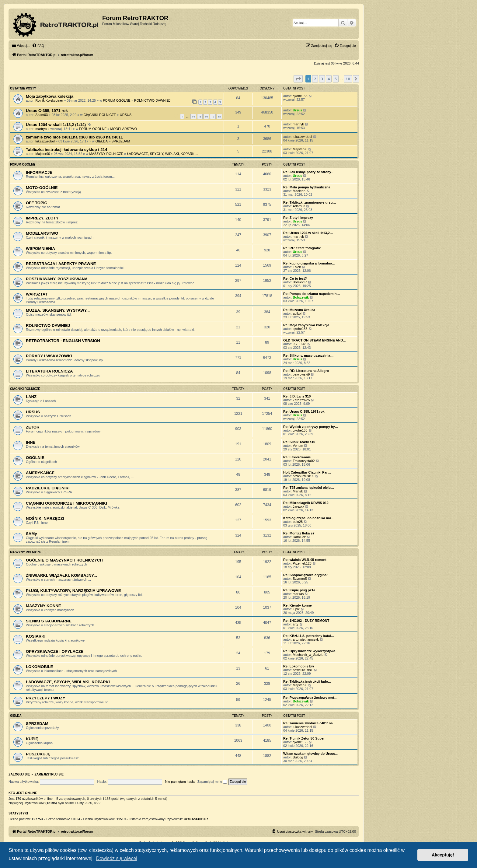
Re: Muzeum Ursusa (299, 310)
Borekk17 (300, 282)
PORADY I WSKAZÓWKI (49, 356)
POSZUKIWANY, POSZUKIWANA (57, 279)
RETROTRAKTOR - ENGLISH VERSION (63, 341)
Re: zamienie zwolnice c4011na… (310, 723)
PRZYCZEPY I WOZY (45, 698)
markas (298, 594)
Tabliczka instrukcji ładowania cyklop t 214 (66, 150)
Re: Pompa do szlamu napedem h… (312, 294)
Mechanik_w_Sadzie (308, 655)
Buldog (298, 757)
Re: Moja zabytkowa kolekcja (306, 325)
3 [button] (322, 79)
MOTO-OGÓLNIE (42, 188)
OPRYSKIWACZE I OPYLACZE (55, 651)
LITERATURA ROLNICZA (49, 371)
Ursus (297, 110)
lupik (296, 609)
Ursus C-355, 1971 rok (47, 111)
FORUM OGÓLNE (117, 100)
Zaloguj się (19, 774)
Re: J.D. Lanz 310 (297, 396)
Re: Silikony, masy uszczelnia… (308, 355)
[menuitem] (38, 46)
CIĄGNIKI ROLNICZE (100, 115)
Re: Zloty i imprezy (298, 218)
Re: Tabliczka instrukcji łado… (307, 681)
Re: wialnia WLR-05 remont (305, 560)
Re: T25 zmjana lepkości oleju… (309, 488)
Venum (298, 446)
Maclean (299, 191)
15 (200, 116)
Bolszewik (301, 297)
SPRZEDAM (121, 141)
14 (193, 116)
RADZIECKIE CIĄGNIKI (48, 488)
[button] (298, 79)
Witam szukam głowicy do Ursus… (311, 754)
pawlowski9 (301, 374)
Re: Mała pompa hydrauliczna (307, 187)
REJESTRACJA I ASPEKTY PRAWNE (61, 264)
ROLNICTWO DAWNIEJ (152, 100)
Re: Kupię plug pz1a (299, 590)
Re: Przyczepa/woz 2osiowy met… (310, 698)
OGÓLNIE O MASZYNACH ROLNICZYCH (64, 560)
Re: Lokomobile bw (299, 666)
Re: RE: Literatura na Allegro (306, 371)
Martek (298, 491)
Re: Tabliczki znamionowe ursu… (310, 202)
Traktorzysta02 (304, 461)
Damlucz (299, 537)
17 (213, 116)
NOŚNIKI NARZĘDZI (45, 518)
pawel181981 (303, 670)
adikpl (297, 313)
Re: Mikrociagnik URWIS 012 (306, 503)
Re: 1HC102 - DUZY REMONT (306, 621)
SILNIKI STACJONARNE (49, 621)
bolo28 (298, 522)
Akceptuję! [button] (443, 855)
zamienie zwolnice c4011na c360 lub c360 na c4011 (74, 137)
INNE (31, 442)
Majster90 (43, 154)
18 (219, 116)
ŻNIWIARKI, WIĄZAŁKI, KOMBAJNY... (61, 575)
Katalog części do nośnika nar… (309, 518)
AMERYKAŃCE (40, 473)
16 (206, 116)
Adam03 (42, 115)
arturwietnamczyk (306, 639)
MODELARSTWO (124, 129)
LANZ (31, 397)
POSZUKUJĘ (38, 754)
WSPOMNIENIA (40, 249)
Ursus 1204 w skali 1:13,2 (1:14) (56, 125)
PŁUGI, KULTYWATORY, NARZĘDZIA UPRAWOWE (73, 591)
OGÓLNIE (35, 458)
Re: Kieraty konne (298, 605)
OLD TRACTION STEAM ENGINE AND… (315, 340)
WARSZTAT (37, 294)
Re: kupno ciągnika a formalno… (309, 263)
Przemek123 (302, 563)
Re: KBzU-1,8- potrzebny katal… (309, 636)
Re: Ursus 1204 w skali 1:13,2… (308, 233)
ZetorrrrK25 (301, 400)
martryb (41, 129)
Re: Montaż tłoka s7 (299, 533)
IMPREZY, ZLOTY (42, 218)
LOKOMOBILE (39, 667)
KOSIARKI (36, 636)
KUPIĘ (32, 739)
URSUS (126, 115)
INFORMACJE (39, 172)
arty (295, 624)
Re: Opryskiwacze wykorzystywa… (311, 651)
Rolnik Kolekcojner (49, 100)
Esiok (297, 267)
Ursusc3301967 (196, 819)
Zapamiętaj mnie (212, 782)
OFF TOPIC (37, 203)
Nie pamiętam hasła (180, 782)
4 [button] (329, 79)
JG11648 (299, 344)
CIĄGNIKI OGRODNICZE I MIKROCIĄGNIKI (66, 503)
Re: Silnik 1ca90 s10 (299, 442)
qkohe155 (300, 96)
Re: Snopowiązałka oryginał (305, 575)
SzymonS (300, 579)
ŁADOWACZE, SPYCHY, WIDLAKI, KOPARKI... (162, 154)
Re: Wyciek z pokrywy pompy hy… (311, 427)
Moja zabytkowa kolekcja (50, 96)
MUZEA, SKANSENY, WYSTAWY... (58, 310)
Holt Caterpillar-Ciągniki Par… (307, 472)
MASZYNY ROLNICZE (106, 154)
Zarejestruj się (49, 774)
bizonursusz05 (303, 476)
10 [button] (348, 79)
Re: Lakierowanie (297, 457)
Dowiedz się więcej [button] (117, 858)
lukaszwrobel (45, 141)
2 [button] (315, 79)
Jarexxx (298, 506)
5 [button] (336, 79)
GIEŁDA (102, 141)
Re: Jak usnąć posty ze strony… (309, 172)
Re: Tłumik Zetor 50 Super (304, 738)
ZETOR (33, 427)
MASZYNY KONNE (44, 606)
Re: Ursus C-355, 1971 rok (304, 411)
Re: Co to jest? (295, 278)
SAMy (31, 534)
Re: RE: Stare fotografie (302, 248)
